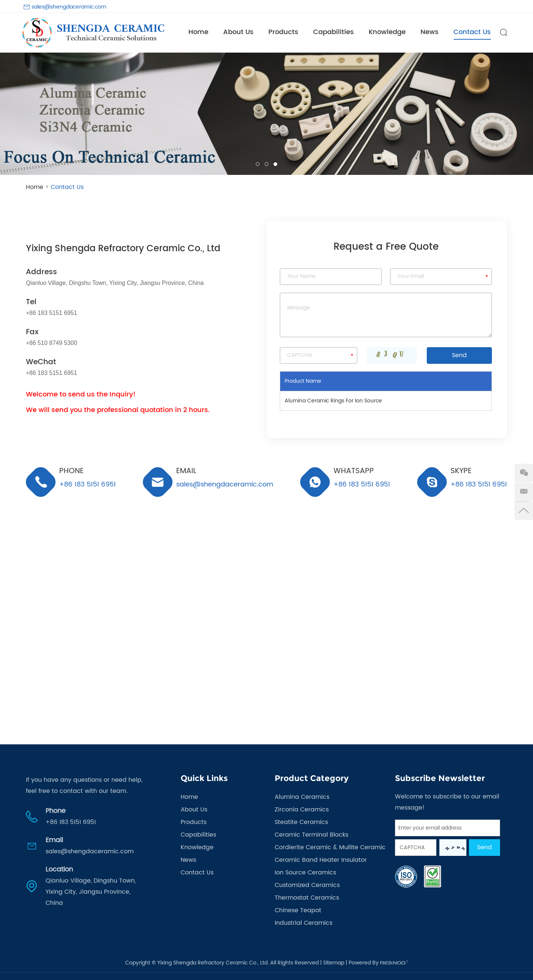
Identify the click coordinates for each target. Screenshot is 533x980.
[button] (11, 114)
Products (283, 32)
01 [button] (258, 164)
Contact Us (472, 32)
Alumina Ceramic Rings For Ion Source (333, 401)
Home (198, 32)
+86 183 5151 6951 (362, 484)
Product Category (312, 778)
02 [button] (266, 164)
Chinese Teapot (298, 910)
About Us (238, 32)
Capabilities (333, 32)
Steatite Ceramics (301, 822)
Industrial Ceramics (304, 923)
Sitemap (334, 963)
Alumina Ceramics (302, 797)
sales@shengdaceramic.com (69, 7)
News (430, 32)
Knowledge (387, 32)
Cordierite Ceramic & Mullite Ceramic (330, 847)
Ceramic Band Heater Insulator (321, 860)
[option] (266, 114)
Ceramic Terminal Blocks (311, 835)
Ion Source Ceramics (305, 873)
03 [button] (275, 164)
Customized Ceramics (307, 885)
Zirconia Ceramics (302, 810)
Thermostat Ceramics (307, 898)
